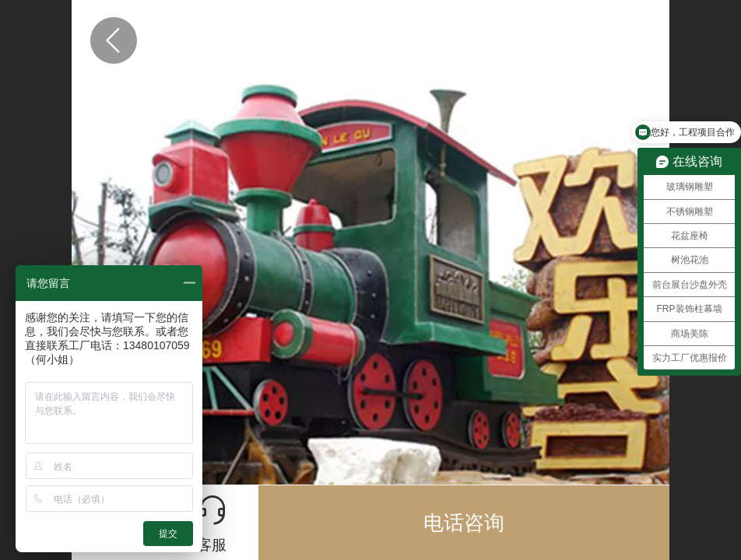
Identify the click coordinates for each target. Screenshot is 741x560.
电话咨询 (464, 523)
